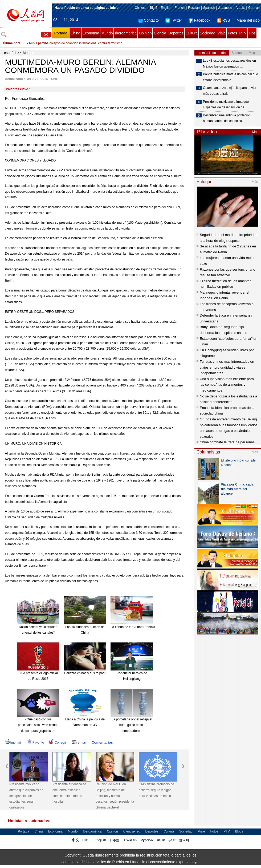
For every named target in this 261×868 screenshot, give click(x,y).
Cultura (192, 33)
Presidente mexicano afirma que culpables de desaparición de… (226, 105)
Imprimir (13, 743)
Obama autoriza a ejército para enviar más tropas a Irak (230, 91)
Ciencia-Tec (132, 831)
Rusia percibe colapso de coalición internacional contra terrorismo (76, 43)
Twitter (174, 20)
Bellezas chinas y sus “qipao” (85, 673)
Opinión (145, 33)
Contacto (149, 20)
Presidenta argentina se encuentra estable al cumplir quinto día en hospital (69, 793)
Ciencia (160, 33)
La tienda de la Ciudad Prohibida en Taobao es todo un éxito (153, 627)
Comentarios (102, 742)
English (166, 8)
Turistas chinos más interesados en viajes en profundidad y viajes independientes (227, 367)
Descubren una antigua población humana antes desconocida (227, 118)
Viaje (221, 33)
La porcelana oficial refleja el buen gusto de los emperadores (132, 725)
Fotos (232, 33)
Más (255, 132)
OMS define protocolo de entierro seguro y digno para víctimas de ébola (156, 790)
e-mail (79, 743)
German (254, 8)
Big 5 (154, 8)
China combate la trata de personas (227, 442)
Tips (252, 33)
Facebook (199, 20)
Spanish (209, 8)
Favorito (36, 743)
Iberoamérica (126, 33)
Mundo (107, 33)
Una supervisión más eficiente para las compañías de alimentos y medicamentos (227, 385)
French (180, 8)
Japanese (225, 8)
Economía (91, 33)
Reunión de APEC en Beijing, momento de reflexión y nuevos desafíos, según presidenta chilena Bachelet (115, 796)
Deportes (176, 33)
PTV (243, 33)
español (10, 53)
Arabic (240, 8)
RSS (224, 20)
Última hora (12, 43)
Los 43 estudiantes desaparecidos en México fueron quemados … (229, 64)
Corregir (58, 743)
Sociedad (207, 33)
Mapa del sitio (248, 20)
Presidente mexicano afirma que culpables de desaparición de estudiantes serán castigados (26, 796)
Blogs (239, 831)
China (76, 33)
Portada (61, 33)
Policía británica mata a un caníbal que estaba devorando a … (231, 77)
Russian (194, 8)
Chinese (141, 8)
